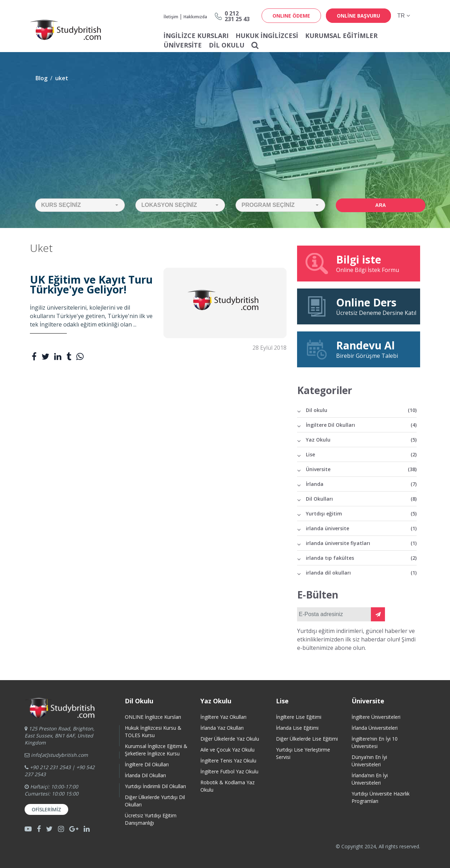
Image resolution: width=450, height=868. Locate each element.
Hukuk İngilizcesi (267, 36)
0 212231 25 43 (237, 16)
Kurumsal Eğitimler (341, 36)
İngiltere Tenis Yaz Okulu (228, 761)
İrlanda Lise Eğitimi (297, 728)
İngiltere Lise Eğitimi (299, 717)
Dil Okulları (361, 499)
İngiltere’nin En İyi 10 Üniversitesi (375, 742)
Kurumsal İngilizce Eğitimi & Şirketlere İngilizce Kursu (156, 750)
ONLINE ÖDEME (291, 16)
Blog (41, 78)
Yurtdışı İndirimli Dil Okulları (155, 786)
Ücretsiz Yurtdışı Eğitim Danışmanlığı (151, 819)
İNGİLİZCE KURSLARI (196, 36)
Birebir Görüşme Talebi (359, 349)
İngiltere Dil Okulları (361, 425)
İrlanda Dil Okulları (145, 775)
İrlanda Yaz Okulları (222, 728)
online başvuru (358, 16)
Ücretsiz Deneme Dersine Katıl (360, 306)
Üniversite (183, 45)
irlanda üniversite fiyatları (361, 543)
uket (62, 78)
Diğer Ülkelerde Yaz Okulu (230, 739)
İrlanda (361, 484)
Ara (380, 205)
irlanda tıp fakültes (361, 558)
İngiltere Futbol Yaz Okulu (229, 771)
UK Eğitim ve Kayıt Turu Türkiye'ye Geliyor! (91, 285)
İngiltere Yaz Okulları (223, 717)
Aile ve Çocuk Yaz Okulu (227, 750)
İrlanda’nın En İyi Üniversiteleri (370, 779)
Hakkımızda (195, 17)
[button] (80, 205)
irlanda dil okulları (361, 573)
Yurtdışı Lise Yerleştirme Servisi (303, 753)
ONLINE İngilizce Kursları (153, 717)
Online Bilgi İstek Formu (359, 263)
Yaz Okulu (361, 440)
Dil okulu (361, 410)
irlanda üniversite (361, 528)
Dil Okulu (227, 45)
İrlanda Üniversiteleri (375, 728)
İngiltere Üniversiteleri (376, 717)
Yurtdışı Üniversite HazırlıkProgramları (381, 797)
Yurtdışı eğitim (361, 514)
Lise (361, 454)
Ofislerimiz (46, 809)
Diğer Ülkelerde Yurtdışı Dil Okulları (155, 801)
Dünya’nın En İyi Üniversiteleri (369, 761)
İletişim (171, 17)
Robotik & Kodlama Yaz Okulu (227, 786)
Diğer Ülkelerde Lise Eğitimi (307, 739)
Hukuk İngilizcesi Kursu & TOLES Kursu (153, 731)
